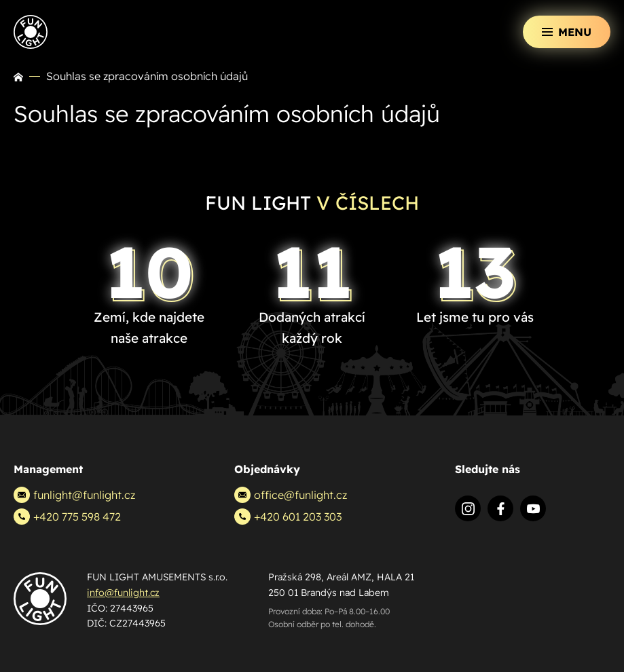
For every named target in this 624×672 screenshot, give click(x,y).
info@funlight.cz (123, 593)
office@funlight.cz (291, 495)
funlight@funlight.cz (74, 495)
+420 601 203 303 (288, 517)
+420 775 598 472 (67, 517)
